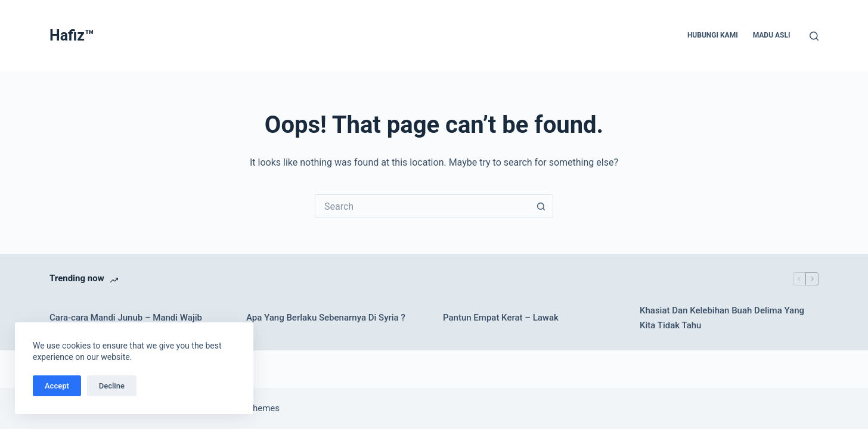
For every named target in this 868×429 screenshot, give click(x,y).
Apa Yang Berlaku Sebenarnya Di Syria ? (326, 318)
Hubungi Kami (713, 35)
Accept (57, 386)
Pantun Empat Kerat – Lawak (501, 318)
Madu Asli (772, 35)
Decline (112, 386)
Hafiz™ (72, 35)
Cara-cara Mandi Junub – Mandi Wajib (126, 318)
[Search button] (541, 206)
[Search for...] (422, 206)
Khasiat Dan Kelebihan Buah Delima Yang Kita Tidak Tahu (722, 318)
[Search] (814, 36)
